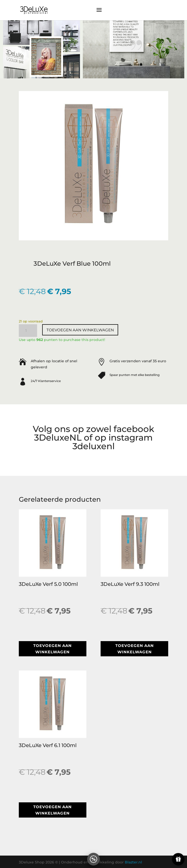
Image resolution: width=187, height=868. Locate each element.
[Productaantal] (28, 331)
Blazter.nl (133, 862)
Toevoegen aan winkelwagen (80, 330)
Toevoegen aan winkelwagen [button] (52, 649)
